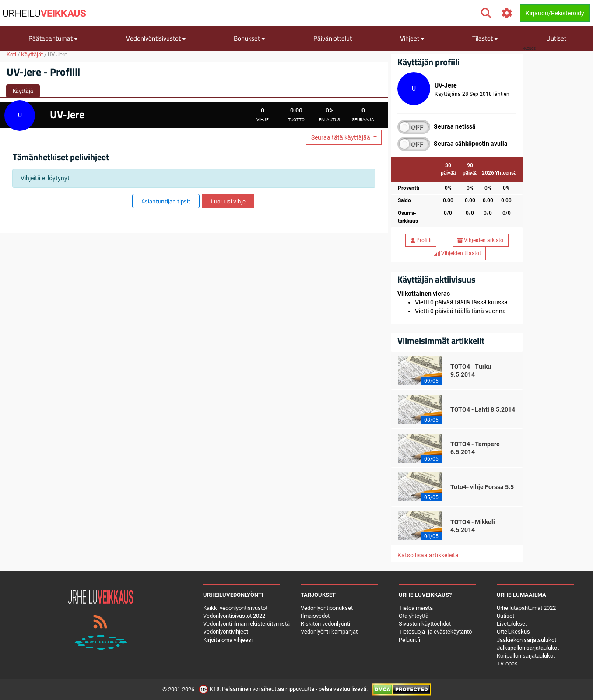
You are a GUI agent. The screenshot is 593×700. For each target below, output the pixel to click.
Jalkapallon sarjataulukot (528, 648)
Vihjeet (412, 38)
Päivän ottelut (333, 38)
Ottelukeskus (513, 632)
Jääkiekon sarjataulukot (526, 640)
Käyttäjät (32, 54)
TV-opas (507, 663)
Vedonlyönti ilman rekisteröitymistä (246, 624)
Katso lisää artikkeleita (428, 555)
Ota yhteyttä (414, 616)
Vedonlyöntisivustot (156, 38)
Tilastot (485, 38)
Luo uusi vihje (228, 201)
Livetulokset (512, 624)
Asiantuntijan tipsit (166, 201)
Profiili (421, 240)
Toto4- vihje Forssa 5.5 (482, 487)
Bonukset (249, 38)
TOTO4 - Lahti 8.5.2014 (483, 409)
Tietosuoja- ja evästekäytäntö (435, 632)
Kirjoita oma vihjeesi (228, 640)
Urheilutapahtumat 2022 (526, 608)
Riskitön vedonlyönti (325, 624)
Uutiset (556, 38)
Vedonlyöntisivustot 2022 (234, 616)
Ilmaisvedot (315, 616)
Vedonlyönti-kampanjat (329, 632)
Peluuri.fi (409, 640)
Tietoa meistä (416, 608)
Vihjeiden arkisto (480, 240)
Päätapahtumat (53, 38)
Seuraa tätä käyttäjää (341, 137)
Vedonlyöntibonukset (327, 608)
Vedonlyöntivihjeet (226, 632)
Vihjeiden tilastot (457, 253)
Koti (11, 54)
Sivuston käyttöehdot (425, 624)
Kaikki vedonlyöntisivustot (235, 608)
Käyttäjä (23, 91)
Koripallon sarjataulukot (526, 656)
